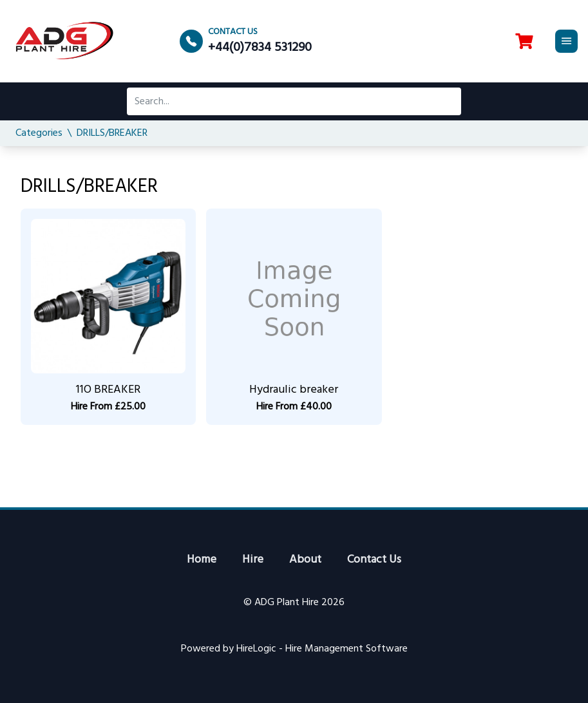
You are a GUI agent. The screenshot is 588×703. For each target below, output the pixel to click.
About (305, 560)
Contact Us (374, 560)
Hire (253, 560)
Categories (39, 133)
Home (202, 560)
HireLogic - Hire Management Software (322, 649)
